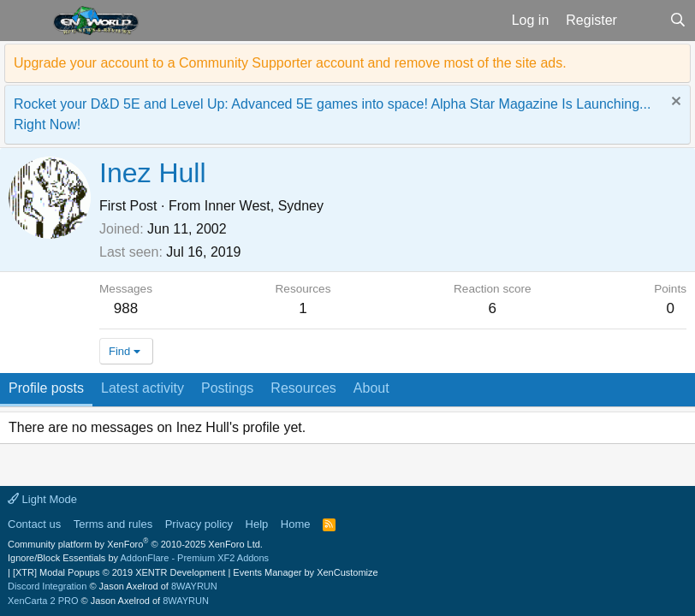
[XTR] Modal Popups (119, 572)
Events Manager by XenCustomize (305, 572)
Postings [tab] (227, 388)
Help (257, 524)
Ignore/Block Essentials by (138, 558)
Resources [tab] (303, 388)
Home (296, 524)
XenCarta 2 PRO (43, 601)
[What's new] (643, 21)
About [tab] (371, 388)
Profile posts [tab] (46, 388)
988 (126, 308)
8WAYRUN (194, 586)
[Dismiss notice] (674, 103)
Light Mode (42, 499)
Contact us (34, 524)
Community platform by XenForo (135, 544)
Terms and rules (113, 524)
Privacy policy (199, 524)
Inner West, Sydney (264, 206)
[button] (24, 21)
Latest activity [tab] (143, 388)
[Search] (677, 21)
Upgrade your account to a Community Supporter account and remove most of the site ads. (290, 63)
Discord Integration (47, 586)
